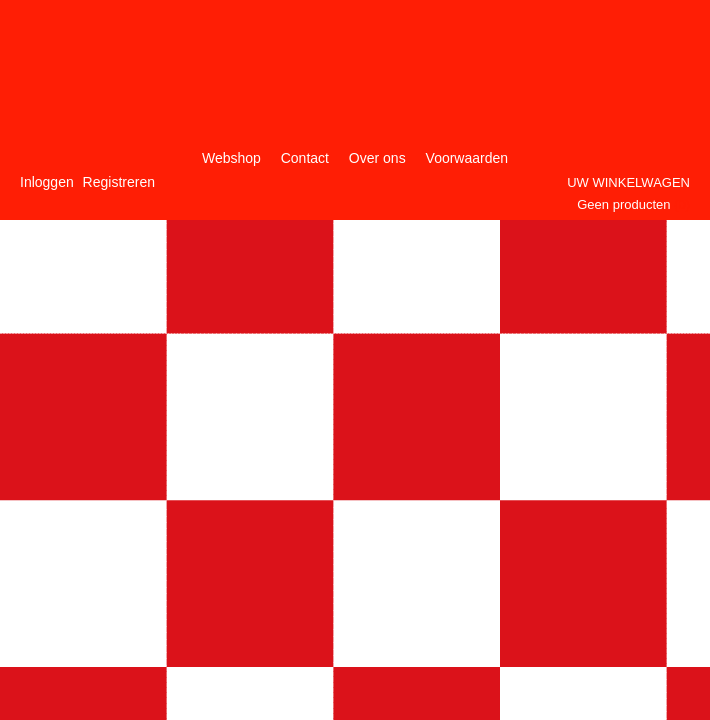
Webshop (231, 158)
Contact (305, 158)
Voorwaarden (467, 158)
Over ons (377, 158)
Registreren (119, 182)
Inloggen (47, 182)
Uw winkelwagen (628, 182)
